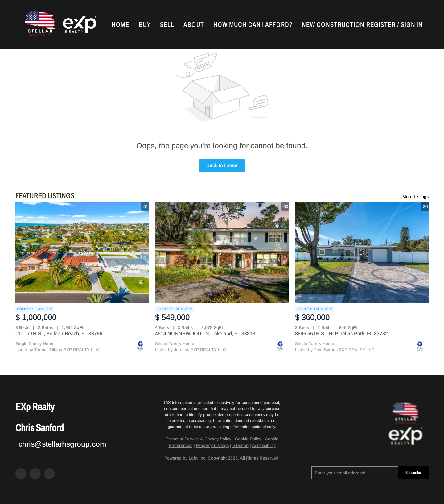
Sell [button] (167, 25)
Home (120, 25)
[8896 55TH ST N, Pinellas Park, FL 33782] (362, 253)
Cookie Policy (248, 439)
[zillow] (35, 474)
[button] (39, 25)
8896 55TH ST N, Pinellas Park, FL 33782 (341, 333)
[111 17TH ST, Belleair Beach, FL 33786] (82, 253)
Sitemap (240, 445)
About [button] (194, 25)
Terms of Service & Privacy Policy (199, 439)
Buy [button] (145, 25)
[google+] (49, 474)
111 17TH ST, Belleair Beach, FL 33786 (59, 333)
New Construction (333, 25)
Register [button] (381, 25)
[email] (355, 473)
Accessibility (264, 445)
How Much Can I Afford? (253, 25)
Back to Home (222, 165)
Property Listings (212, 445)
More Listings (415, 197)
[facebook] (21, 474)
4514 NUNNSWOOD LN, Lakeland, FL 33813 (205, 333)
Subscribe (413, 473)
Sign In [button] (412, 25)
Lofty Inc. (198, 458)
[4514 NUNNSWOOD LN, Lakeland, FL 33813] (222, 253)
